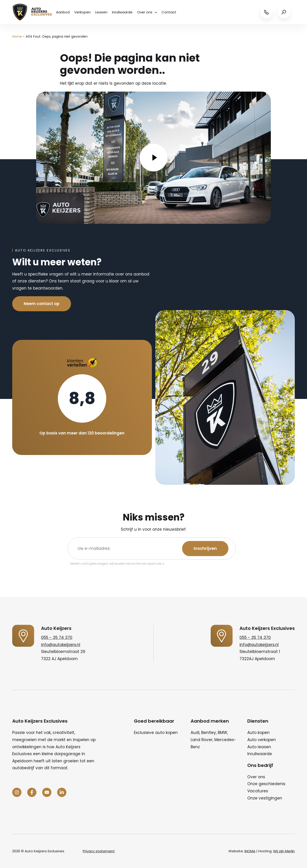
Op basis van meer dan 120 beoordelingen (82, 433)
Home (17, 36)
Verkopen (82, 12)
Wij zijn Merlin (284, 851)
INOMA (250, 851)
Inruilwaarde (122, 12)
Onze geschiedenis (266, 784)
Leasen (101, 12)
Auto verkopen (262, 740)
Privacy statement (99, 851)
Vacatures (258, 791)
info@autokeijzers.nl (61, 645)
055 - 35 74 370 (57, 638)
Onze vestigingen (265, 798)
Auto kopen (258, 733)
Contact (169, 12)
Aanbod (63, 12)
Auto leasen (259, 747)
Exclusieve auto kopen (156, 733)
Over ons (147, 12)
